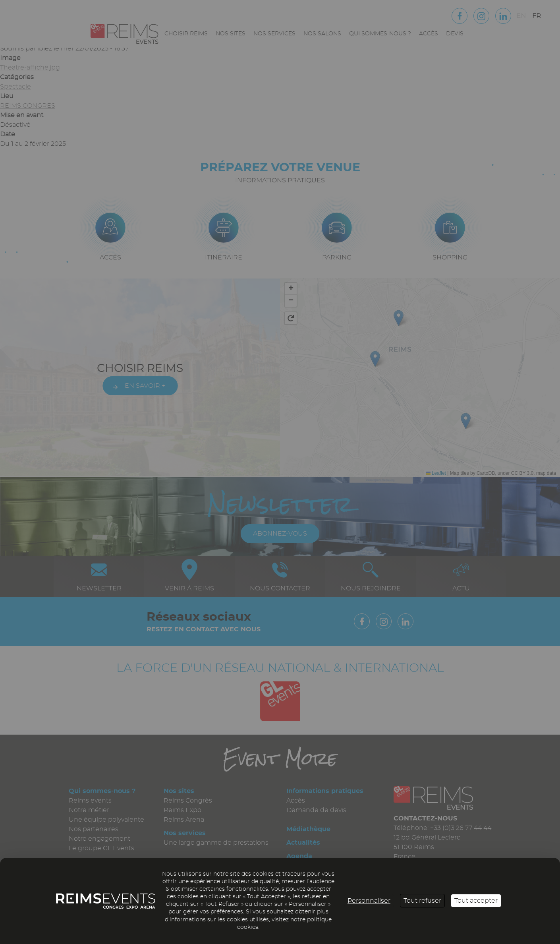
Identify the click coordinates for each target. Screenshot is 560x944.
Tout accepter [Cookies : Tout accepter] (476, 901)
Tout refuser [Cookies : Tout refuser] (422, 901)
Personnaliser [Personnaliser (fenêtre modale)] (369, 901)
